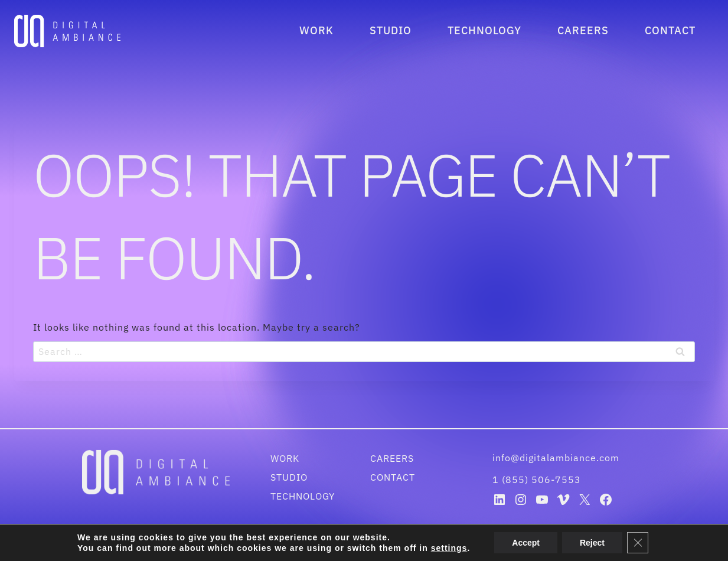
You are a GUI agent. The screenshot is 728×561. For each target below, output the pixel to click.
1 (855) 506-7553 (537, 480)
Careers (583, 30)
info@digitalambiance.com (557, 458)
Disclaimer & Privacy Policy (414, 544)
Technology (484, 30)
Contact (670, 30)
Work (316, 30)
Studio (391, 30)
